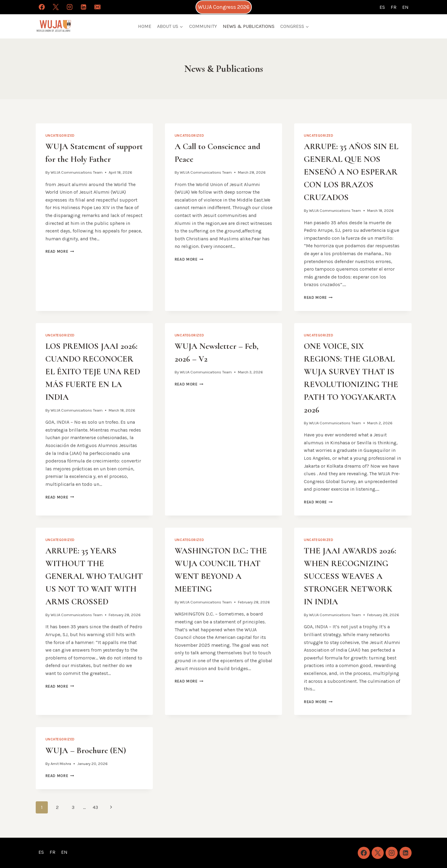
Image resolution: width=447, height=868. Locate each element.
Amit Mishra (61, 764)
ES (382, 7)
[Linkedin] (84, 7)
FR (394, 7)
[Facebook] (42, 7)
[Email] (97, 7)
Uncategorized (60, 136)
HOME (145, 26)
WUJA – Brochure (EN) (86, 750)
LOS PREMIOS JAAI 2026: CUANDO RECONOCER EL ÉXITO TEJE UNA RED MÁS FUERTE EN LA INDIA (93, 372)
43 (95, 807)
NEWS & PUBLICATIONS (249, 26)
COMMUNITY (203, 26)
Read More (60, 251)
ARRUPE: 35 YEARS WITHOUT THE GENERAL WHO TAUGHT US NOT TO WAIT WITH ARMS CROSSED (94, 576)
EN (405, 7)
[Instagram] (70, 7)
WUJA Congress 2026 (224, 7)
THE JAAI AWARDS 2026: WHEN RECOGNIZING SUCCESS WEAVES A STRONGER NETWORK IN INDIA (350, 576)
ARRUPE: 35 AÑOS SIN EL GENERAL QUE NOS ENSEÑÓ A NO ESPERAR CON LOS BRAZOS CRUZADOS (351, 172)
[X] (56, 7)
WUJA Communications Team (77, 172)
